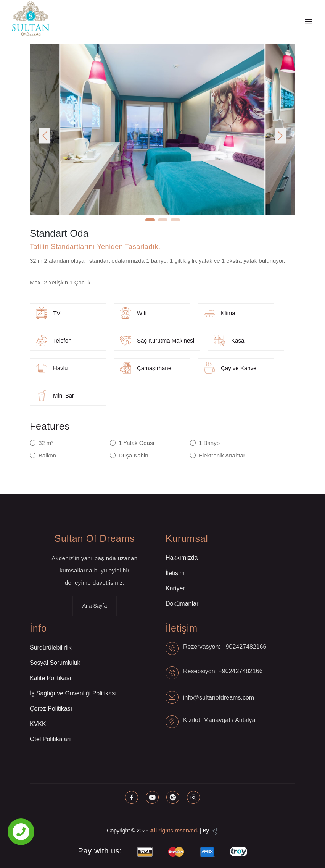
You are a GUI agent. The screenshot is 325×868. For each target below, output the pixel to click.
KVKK (38, 724)
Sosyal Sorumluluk (55, 663)
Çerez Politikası (51, 709)
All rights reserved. (174, 831)
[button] (45, 136)
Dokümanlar (182, 604)
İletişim (175, 573)
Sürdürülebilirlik (51, 647)
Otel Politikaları (50, 739)
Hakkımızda (182, 558)
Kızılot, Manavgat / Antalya (219, 720)
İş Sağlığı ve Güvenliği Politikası (73, 693)
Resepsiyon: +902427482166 (223, 671)
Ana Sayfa (95, 606)
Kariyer (175, 588)
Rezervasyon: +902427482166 (225, 647)
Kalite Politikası (51, 678)
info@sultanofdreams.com (219, 697)
